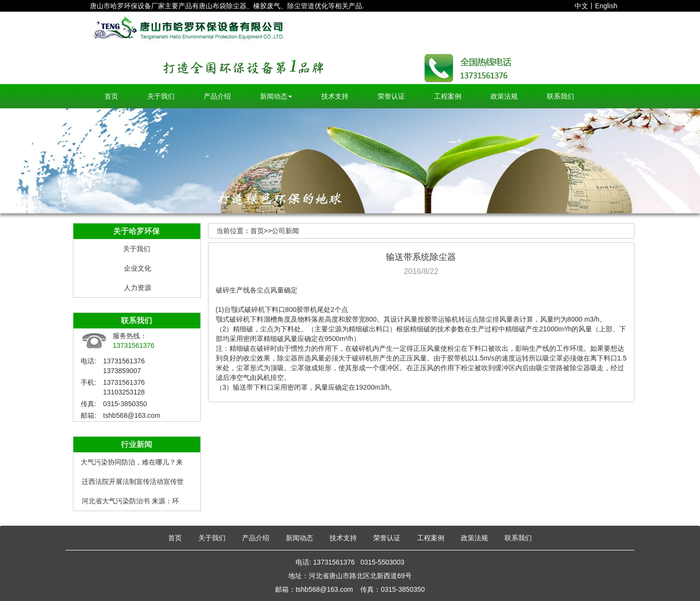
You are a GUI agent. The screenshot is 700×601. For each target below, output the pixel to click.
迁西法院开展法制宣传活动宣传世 (133, 481)
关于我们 (161, 96)
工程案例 (448, 96)
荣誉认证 (391, 96)
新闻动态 (276, 96)
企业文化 (138, 268)
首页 (111, 96)
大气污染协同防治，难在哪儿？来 (132, 462)
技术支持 (335, 96)
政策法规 (504, 96)
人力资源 (138, 288)
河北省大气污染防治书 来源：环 (130, 501)
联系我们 (560, 96)
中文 (581, 6)
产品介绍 (217, 96)
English (606, 6)
